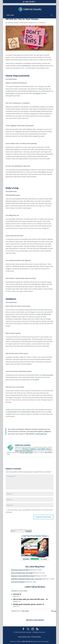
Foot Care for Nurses (18, 582)
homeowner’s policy (29, 412)
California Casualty (13, 23)
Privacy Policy (36, 637)
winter (37, 380)
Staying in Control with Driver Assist (23, 576)
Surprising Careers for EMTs (20, 570)
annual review (12, 412)
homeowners (27, 66)
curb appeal (36, 93)
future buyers (10, 93)
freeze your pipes (48, 375)
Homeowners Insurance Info (28, 23)
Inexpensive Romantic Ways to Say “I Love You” (26, 579)
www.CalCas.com (24, 637)
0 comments (42, 23)
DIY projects (42, 172)
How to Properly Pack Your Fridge (22, 573)
